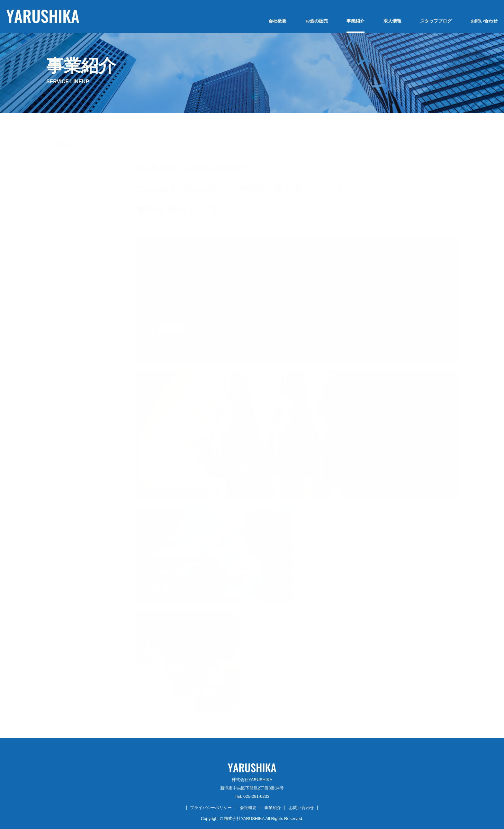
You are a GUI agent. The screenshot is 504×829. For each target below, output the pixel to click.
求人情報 (392, 21)
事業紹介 (355, 21)
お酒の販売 (317, 21)
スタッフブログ (436, 21)
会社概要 (277, 21)
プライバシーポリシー (211, 808)
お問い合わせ (484, 21)
